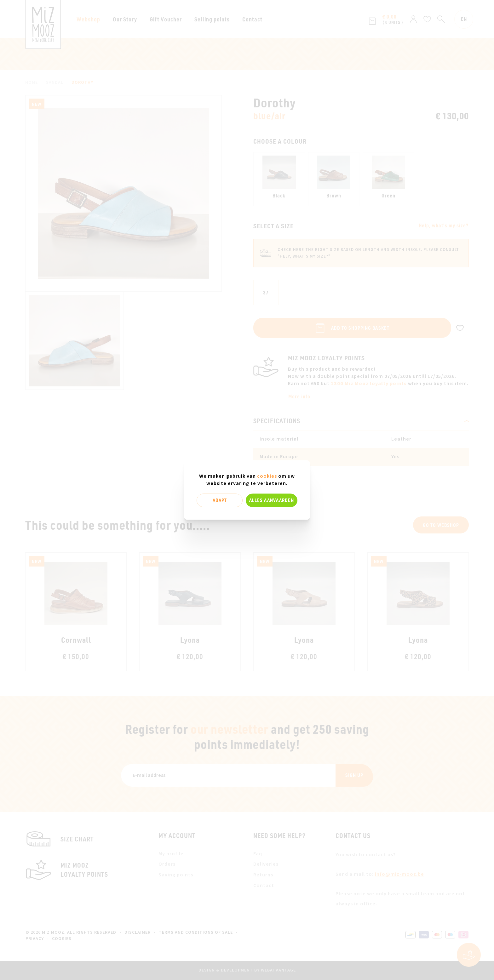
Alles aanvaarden (272, 500)
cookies (267, 476)
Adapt (220, 500)
